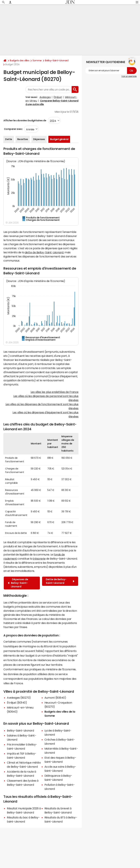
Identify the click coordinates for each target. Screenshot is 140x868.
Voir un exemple (129, 76)
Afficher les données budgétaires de (25, 120)
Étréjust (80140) (17, 703)
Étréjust (58, 97)
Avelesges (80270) (19, 698)
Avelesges (45, 97)
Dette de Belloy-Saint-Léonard (60, 581)
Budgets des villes (19, 60)
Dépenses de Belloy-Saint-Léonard (18, 583)
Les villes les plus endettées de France (55, 392)
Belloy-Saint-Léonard (57, 60)
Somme (37, 60)
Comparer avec (13, 129)
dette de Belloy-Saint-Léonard (44, 252)
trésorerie (39, 559)
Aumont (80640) (55, 698)
